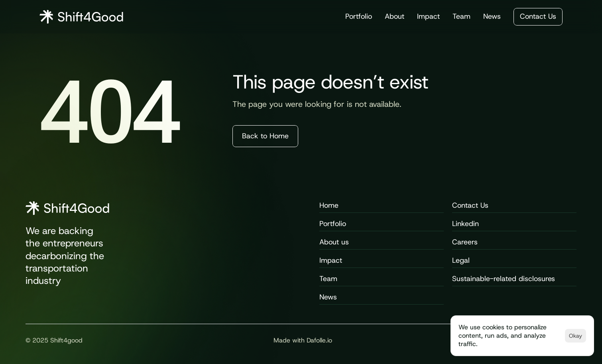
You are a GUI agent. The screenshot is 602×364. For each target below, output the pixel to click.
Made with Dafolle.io (303, 340)
